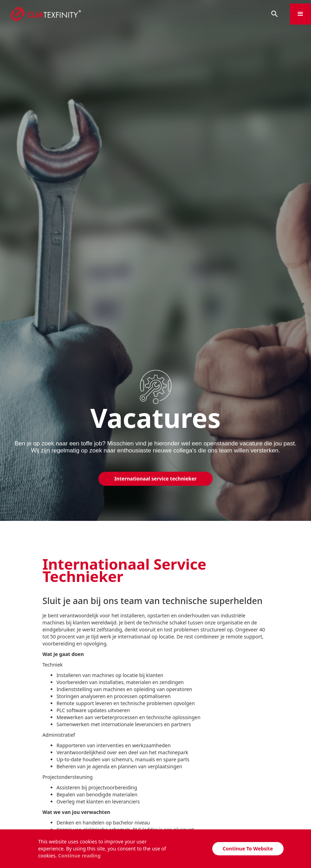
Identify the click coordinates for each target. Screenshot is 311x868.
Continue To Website (248, 849)
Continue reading (79, 856)
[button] (300, 14)
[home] (129, 14)
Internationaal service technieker (155, 479)
